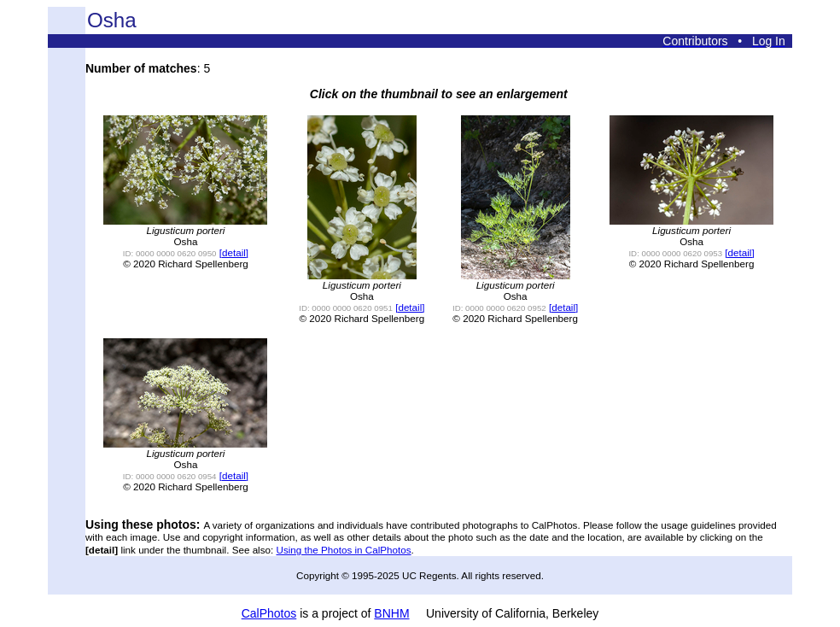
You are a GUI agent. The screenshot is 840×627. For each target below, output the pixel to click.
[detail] (234, 252)
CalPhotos (269, 613)
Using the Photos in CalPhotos (344, 550)
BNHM (391, 613)
